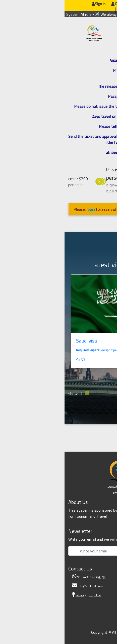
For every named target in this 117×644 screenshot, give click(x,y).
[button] (100, 394)
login (26, 209)
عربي (87, 5)
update (63, 11)
